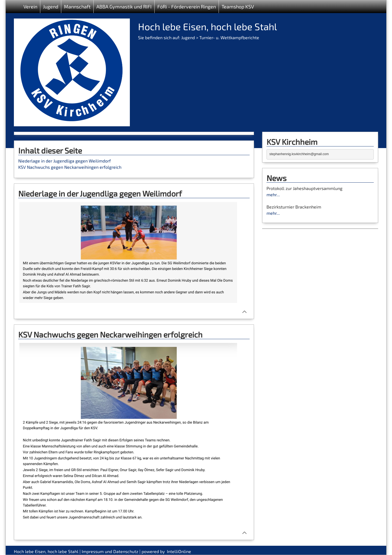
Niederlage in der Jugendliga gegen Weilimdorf (65, 161)
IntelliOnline (179, 551)
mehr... (273, 194)
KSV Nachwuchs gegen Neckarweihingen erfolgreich (70, 167)
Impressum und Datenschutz (110, 551)
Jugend (188, 37)
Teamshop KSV (238, 7)
